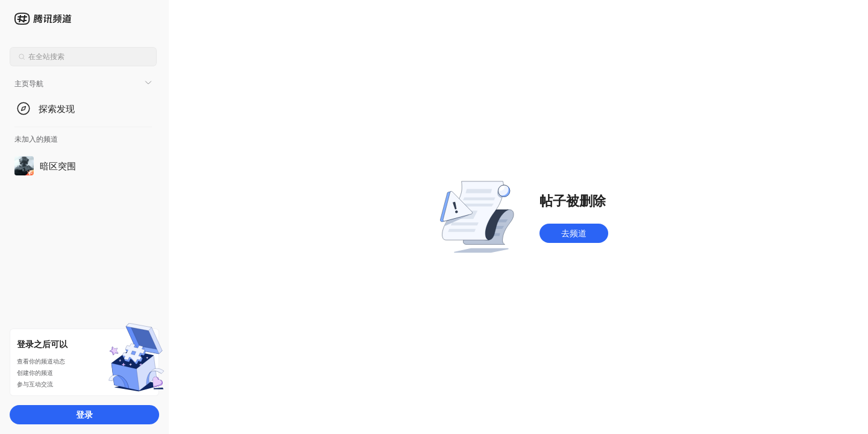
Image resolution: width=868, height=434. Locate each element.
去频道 (574, 233)
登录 (84, 414)
